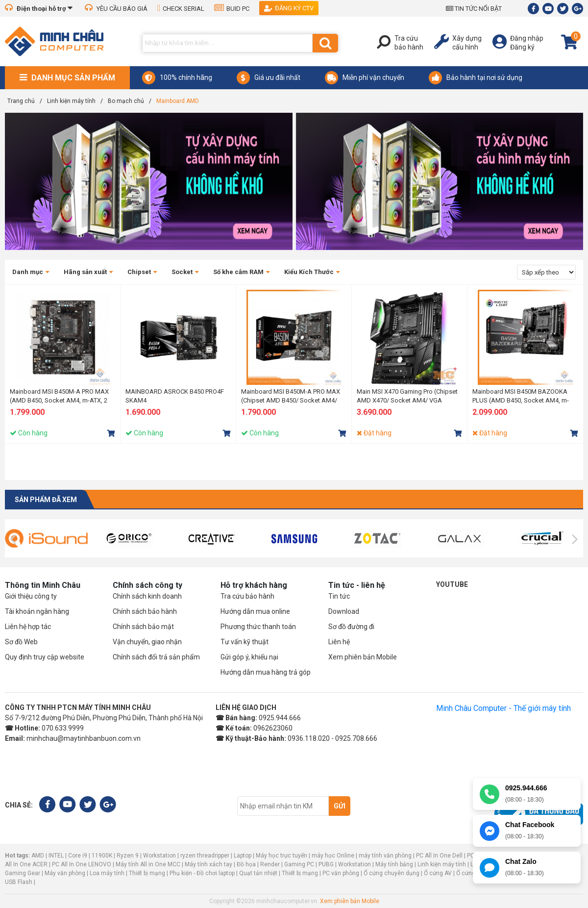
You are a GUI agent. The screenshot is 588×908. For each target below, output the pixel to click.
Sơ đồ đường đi (351, 627)
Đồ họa (246, 864)
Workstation (159, 856)
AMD (38, 856)
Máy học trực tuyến (282, 856)
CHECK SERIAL (181, 9)
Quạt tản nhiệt (258, 873)
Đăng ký (522, 47)
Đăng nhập (527, 38)
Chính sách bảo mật (143, 627)
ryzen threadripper (205, 856)
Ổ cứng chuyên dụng (392, 873)
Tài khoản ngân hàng (37, 611)
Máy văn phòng (65, 873)
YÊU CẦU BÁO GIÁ (116, 9)
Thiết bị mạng (147, 873)
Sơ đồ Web (21, 642)
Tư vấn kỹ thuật (245, 642)
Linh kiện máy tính (442, 864)
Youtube (452, 584)
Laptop (243, 856)
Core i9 (78, 856)
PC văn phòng (341, 873)
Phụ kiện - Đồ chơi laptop (202, 873)
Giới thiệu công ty (31, 596)
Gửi (340, 806)
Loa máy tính (107, 873)
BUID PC (232, 9)
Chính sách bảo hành (145, 611)
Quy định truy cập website (45, 657)
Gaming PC (299, 864)
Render (270, 864)
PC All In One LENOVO (82, 864)
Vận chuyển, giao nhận (147, 642)
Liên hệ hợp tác (28, 627)
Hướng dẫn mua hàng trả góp (266, 672)
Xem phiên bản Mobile (363, 657)
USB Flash (19, 882)
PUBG (326, 864)
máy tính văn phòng (385, 856)
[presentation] (13, 539)
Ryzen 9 (128, 856)
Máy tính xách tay (208, 864)
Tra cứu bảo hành (247, 596)
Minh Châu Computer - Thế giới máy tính (503, 708)
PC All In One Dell (439, 856)
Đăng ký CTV (289, 8)
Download (344, 611)
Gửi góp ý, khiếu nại (249, 657)
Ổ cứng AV (438, 873)
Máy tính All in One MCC (148, 864)
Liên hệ (339, 642)
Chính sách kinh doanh (147, 596)
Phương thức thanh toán (258, 627)
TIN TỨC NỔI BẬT (474, 9)
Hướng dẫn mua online (255, 611)
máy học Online (333, 856)
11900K (102, 856)
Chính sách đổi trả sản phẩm (156, 657)
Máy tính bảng (394, 864)
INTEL (56, 856)
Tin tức (339, 596)
